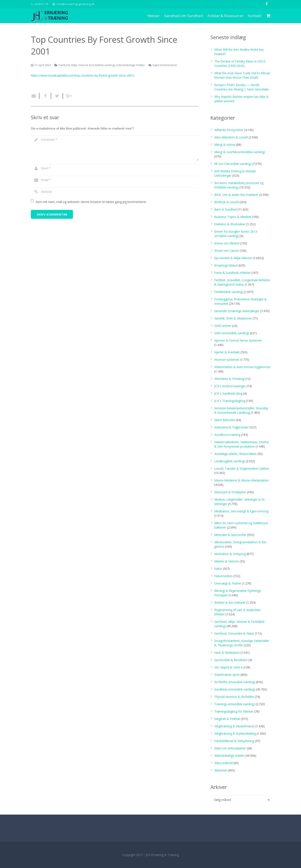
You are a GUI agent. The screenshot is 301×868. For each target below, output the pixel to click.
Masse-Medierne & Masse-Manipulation (242, 480)
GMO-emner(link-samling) (232, 333)
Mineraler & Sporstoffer (230, 535)
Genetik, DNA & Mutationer (233, 318)
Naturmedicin (223, 576)
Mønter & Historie (227, 561)
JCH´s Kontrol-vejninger (230, 386)
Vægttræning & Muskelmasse (234, 726)
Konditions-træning (227, 435)
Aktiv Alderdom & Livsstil (231, 137)
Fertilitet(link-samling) (229, 292)
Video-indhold (223, 763)
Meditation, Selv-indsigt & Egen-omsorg (241, 511)
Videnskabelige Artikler (229, 756)
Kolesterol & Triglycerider (231, 427)
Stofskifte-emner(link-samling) (235, 682)
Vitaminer (221, 770)
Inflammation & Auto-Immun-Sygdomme (242, 367)
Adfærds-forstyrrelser (229, 130)
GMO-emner (223, 326)
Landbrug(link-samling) (230, 461)
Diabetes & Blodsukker (230, 224)
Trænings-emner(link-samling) (235, 704)
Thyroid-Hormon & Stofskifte (234, 697)
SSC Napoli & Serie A (228, 667)
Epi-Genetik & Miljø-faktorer (233, 258)
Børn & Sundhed (225, 209)
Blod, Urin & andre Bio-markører (236, 195)
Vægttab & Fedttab (227, 719)
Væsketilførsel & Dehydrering (234, 741)
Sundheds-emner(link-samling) (235, 689)
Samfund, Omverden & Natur (234, 633)
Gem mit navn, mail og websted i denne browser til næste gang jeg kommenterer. (91, 202)
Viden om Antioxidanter (230, 748)
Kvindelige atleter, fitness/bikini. (235, 454)
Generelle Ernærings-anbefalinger (237, 311)
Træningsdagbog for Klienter (234, 711)
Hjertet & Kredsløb (227, 352)
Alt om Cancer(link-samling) (233, 164)
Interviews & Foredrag (229, 379)
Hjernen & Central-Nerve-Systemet (238, 340)
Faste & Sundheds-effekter (232, 273)
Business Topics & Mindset (233, 217)
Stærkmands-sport (227, 675)
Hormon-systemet (227, 360)
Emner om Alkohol (227, 243)
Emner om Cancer (227, 251)
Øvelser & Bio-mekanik (230, 602)
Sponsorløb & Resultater (231, 660)
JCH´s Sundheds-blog (228, 393)
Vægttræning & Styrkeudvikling (235, 733)
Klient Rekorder (225, 420)
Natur (218, 569)
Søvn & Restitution (227, 653)
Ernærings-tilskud (226, 265)
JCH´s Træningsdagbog (230, 401)
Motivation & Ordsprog (230, 554)
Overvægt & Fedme (228, 583)
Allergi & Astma (225, 145)
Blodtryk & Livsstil (226, 202)
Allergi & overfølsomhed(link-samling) (240, 152)
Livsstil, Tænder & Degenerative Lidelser (242, 468)
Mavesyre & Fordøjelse (230, 492)
